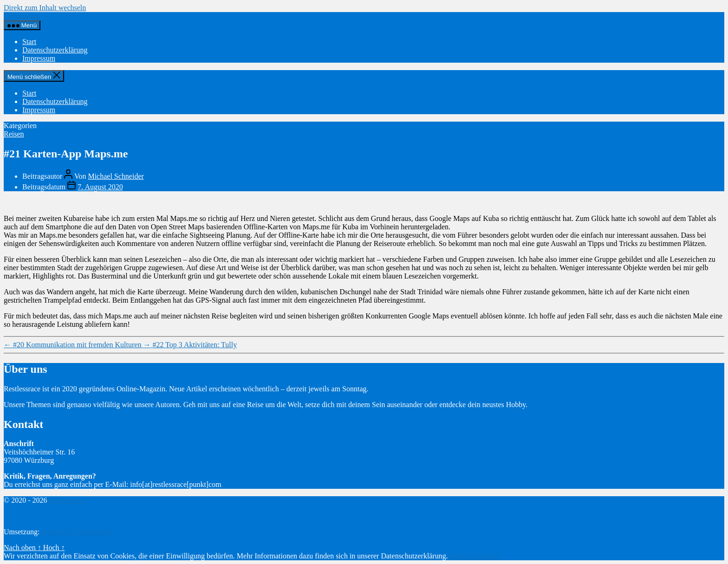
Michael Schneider (116, 176)
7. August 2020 (100, 187)
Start (29, 42)
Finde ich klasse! (473, 556)
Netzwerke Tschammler (77, 532)
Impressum (39, 58)
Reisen (14, 134)
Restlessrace (22, 16)
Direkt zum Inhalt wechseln (45, 8)
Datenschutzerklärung (55, 50)
